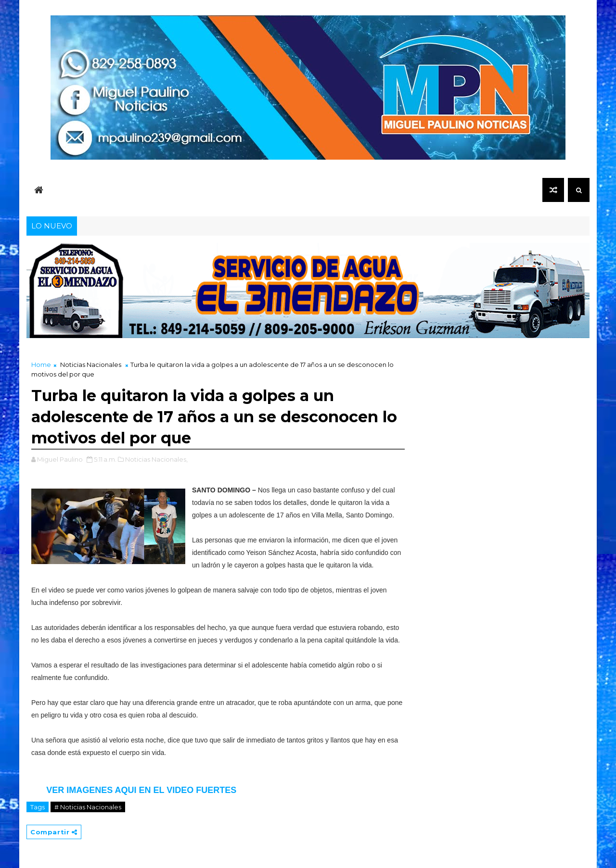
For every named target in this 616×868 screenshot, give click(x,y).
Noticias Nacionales (91, 365)
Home (41, 365)
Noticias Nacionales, (156, 459)
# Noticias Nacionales (88, 807)
